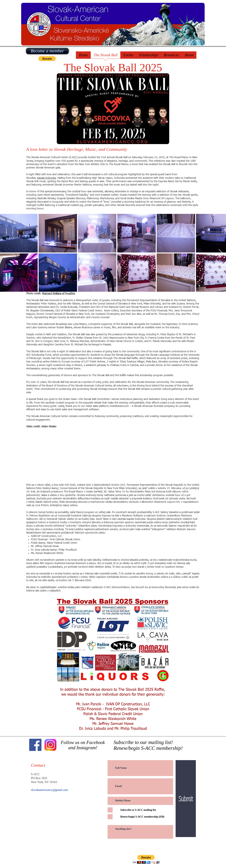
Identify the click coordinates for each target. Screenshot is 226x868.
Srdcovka (51, 178)
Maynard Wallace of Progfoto (59, 294)
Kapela (41, 178)
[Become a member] (47, 51)
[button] (47, 59)
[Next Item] (220, 253)
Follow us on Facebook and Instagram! (83, 745)
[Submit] (186, 799)
